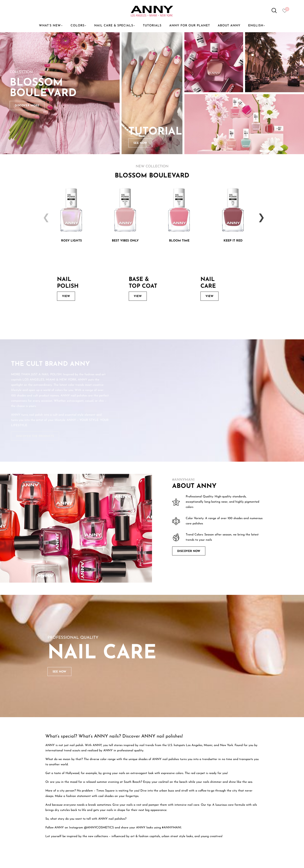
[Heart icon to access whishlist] (286, 12)
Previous (44, 215)
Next (260, 215)
